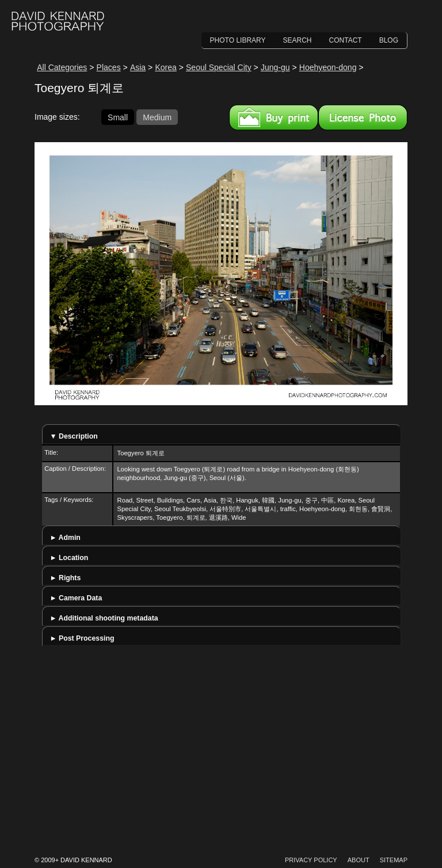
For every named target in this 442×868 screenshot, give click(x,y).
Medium (157, 117)
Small (118, 117)
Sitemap (394, 860)
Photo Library (238, 40)
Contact (346, 40)
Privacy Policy (311, 860)
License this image (363, 117)
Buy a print (274, 117)
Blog (389, 40)
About (359, 860)
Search (298, 40)
